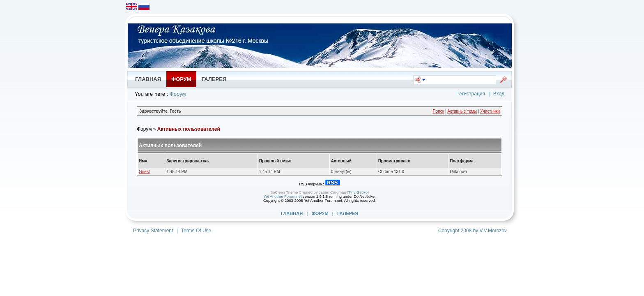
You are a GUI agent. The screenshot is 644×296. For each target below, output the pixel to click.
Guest (144, 172)
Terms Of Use (196, 231)
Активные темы (462, 111)
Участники (490, 111)
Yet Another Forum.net (283, 197)
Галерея (348, 213)
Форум (178, 94)
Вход (499, 94)
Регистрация (471, 94)
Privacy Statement (153, 231)
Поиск (438, 111)
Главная (292, 213)
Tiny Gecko (358, 192)
